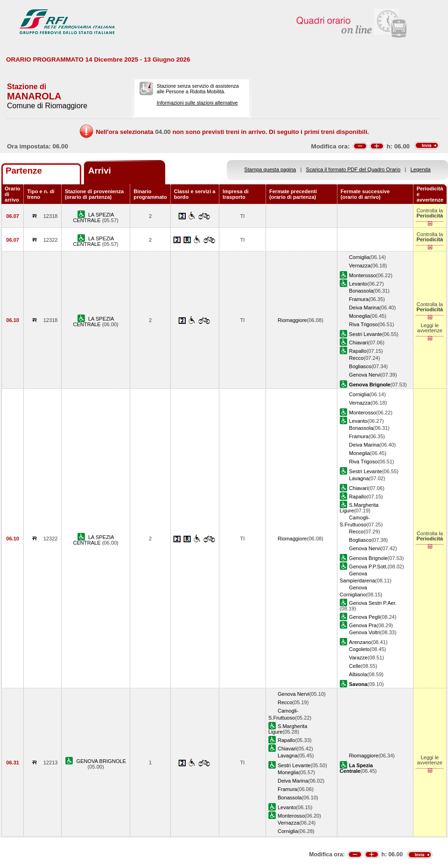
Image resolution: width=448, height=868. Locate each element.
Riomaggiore (292, 320)
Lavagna (359, 478)
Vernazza (360, 266)
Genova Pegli (365, 617)
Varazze (358, 658)
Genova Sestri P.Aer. (373, 603)
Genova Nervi (365, 375)
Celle (355, 666)
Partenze (24, 171)
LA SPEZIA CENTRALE (93, 217)
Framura (359, 299)
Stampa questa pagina (270, 169)
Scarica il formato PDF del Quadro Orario (353, 169)
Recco (356, 358)
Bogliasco (360, 366)
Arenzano (360, 642)
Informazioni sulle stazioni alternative (197, 103)
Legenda (421, 169)
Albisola (358, 674)
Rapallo (358, 351)
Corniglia (359, 257)
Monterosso (363, 275)
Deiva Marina (364, 308)
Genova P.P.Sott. (368, 567)
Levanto (358, 284)
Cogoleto (359, 649)
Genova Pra (363, 625)
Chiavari (359, 343)
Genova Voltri (365, 632)
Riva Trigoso (364, 324)
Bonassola (361, 291)
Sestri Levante (366, 334)
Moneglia (360, 316)
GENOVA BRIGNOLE (101, 761)
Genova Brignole (368, 558)
